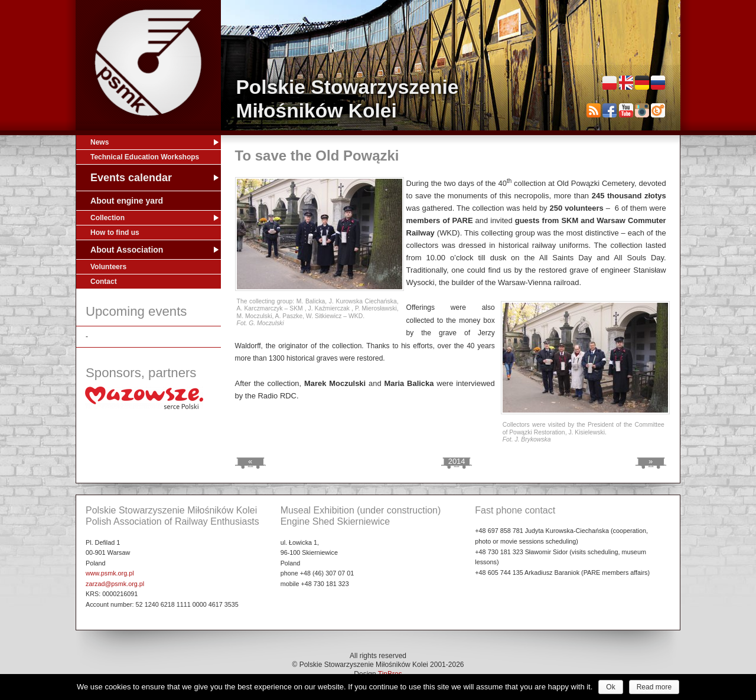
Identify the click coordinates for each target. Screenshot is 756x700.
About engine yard (127, 201)
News (100, 142)
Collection (107, 218)
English (626, 83)
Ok (610, 687)
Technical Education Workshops (145, 157)
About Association (127, 250)
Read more (654, 687)
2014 (457, 461)
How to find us (115, 233)
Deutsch (642, 83)
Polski (610, 83)
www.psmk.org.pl (110, 573)
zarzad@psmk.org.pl (115, 584)
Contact (104, 282)
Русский (658, 83)
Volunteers (108, 267)
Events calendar (131, 178)
